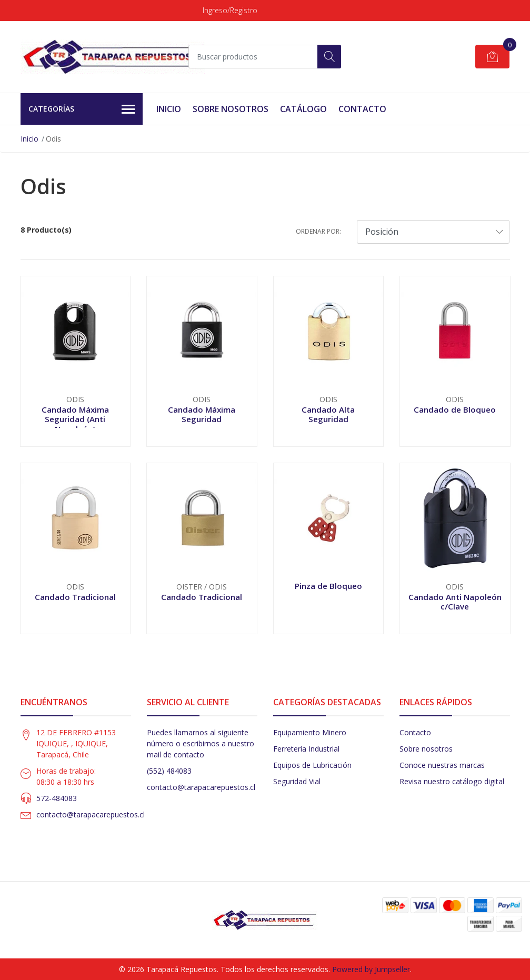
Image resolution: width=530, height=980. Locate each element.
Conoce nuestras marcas (442, 765)
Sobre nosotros (426, 749)
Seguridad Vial (297, 781)
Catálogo (303, 109)
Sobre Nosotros (231, 109)
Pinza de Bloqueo (328, 586)
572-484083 (57, 798)
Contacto (362, 109)
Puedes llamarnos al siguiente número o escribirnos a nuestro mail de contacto (201, 743)
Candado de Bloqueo (455, 409)
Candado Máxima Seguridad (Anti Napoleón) (75, 419)
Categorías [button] (82, 109)
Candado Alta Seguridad (328, 414)
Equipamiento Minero (310, 732)
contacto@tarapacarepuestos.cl (91, 814)
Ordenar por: (318, 231)
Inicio (169, 109)
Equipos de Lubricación (312, 765)
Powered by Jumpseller (371, 969)
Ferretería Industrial (306, 749)
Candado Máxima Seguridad (202, 414)
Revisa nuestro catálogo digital (452, 781)
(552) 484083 (169, 771)
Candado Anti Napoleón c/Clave (455, 602)
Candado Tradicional (75, 597)
